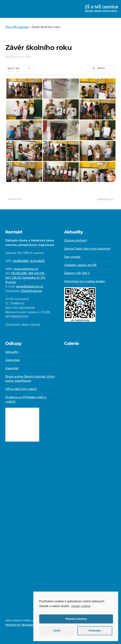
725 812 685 (19, 273)
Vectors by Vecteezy (20, 625)
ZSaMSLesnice (32, 291)
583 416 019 (36, 273)
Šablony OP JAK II (77, 273)
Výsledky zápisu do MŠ (80, 265)
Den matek (72, 257)
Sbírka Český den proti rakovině (87, 249)
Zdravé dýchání (75, 240)
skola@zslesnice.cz (30, 287)
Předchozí (15, 199)
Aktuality (12, 352)
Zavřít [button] (57, 631)
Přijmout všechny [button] (76, 619)
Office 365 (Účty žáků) (21, 389)
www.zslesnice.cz (26, 269)
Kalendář (12, 368)
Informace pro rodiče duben (85, 281)
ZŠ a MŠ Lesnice (101, 8)
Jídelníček (13, 360)
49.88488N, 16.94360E (29, 261)
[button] (19, 68)
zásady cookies (81, 606)
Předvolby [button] (95, 631)
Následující (105, 199)
